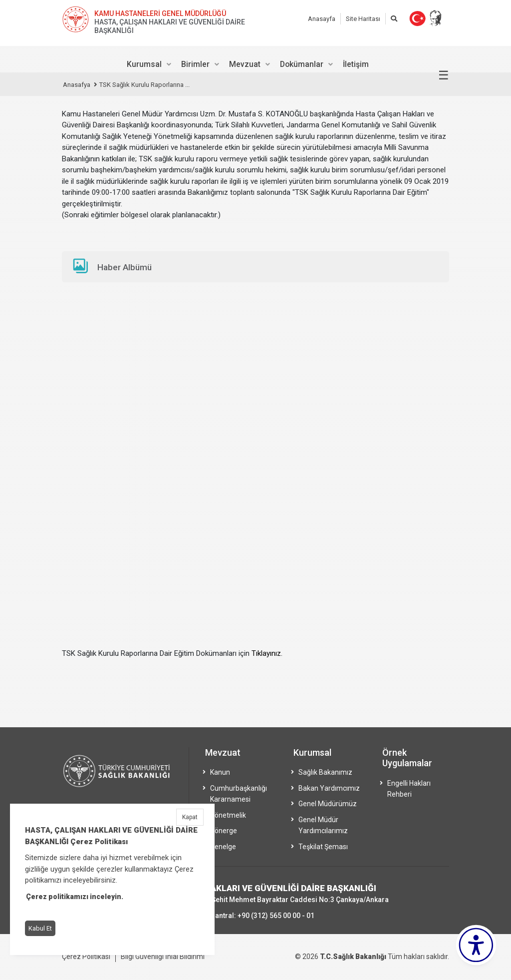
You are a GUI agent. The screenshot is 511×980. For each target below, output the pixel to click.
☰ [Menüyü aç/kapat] (444, 75)
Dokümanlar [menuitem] (302, 64)
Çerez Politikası (86, 957)
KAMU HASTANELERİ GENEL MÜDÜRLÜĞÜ (160, 13)
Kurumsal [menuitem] (144, 64)
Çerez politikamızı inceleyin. (75, 897)
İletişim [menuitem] (356, 64)
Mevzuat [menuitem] (245, 64)
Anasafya (77, 85)
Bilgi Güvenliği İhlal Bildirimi (163, 957)
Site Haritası (363, 19)
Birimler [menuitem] (195, 64)
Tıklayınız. (267, 653)
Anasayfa (322, 19)
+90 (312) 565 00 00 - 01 (276, 916)
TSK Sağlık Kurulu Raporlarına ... (144, 85)
